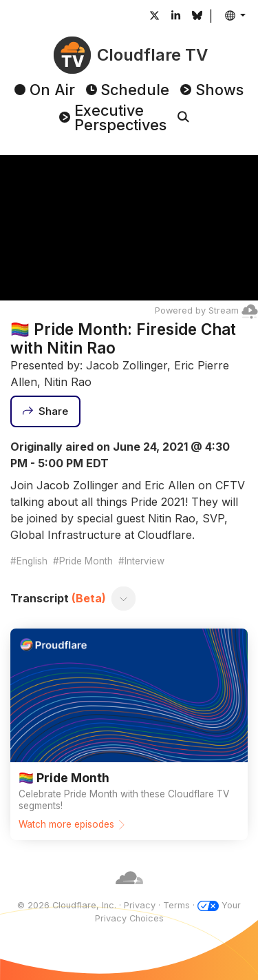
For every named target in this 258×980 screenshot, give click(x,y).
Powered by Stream (206, 310)
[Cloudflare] (129, 892)
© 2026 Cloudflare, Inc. (67, 905)
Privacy (140, 905)
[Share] (45, 411)
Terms (176, 905)
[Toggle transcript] (124, 598)
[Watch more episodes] (129, 734)
